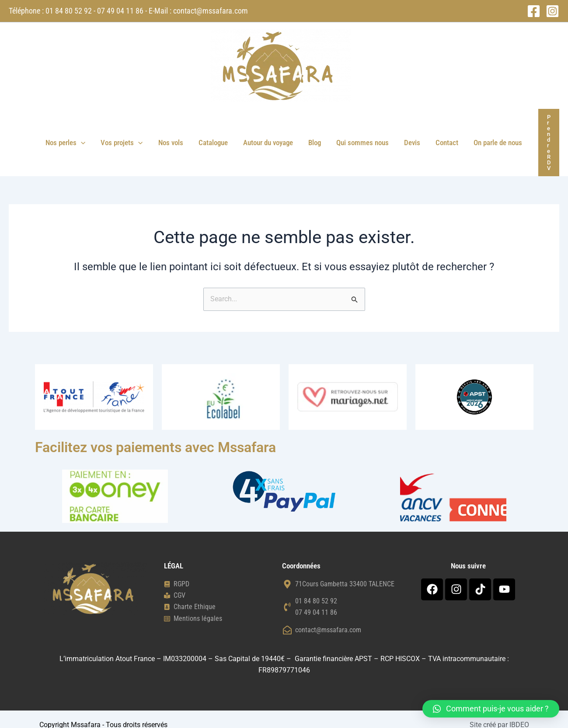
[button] (83, 137)
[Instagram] (552, 11)
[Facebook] (534, 11)
